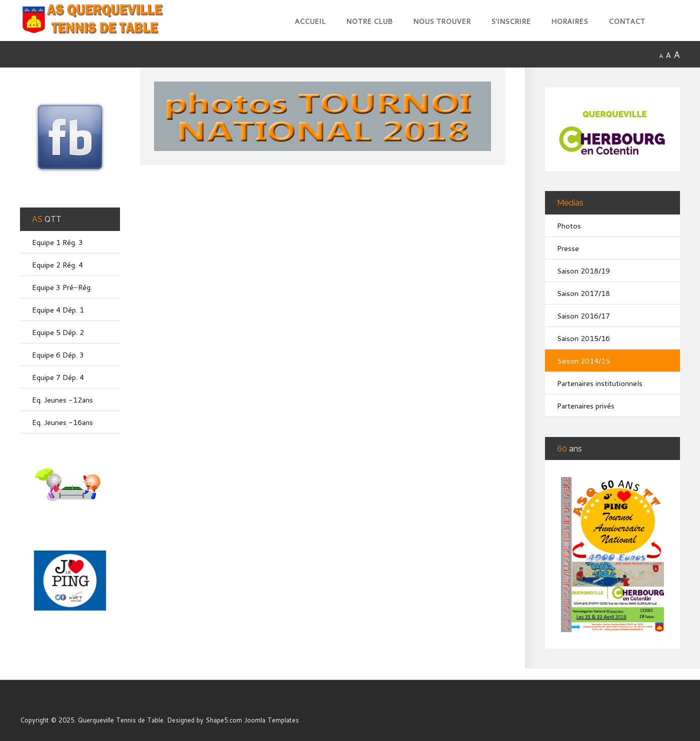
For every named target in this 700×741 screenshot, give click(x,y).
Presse (568, 248)
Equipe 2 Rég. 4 (57, 265)
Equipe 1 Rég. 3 (57, 242)
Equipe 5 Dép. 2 (58, 332)
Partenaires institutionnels (600, 383)
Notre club (369, 21)
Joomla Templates (271, 720)
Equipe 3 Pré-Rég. (62, 287)
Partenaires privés (586, 406)
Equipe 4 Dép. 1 (58, 310)
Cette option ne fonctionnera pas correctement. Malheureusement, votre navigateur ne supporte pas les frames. (332, 430)
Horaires (569, 21)
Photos (569, 226)
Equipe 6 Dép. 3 (58, 355)
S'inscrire (511, 21)
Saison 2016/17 (583, 316)
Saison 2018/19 (583, 271)
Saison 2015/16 (583, 338)
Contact (627, 21)
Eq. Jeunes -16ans (62, 422)
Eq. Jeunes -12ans (62, 400)
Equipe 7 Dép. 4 (58, 377)
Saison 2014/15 (583, 361)
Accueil (310, 21)
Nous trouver (442, 21)
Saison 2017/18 (583, 293)
